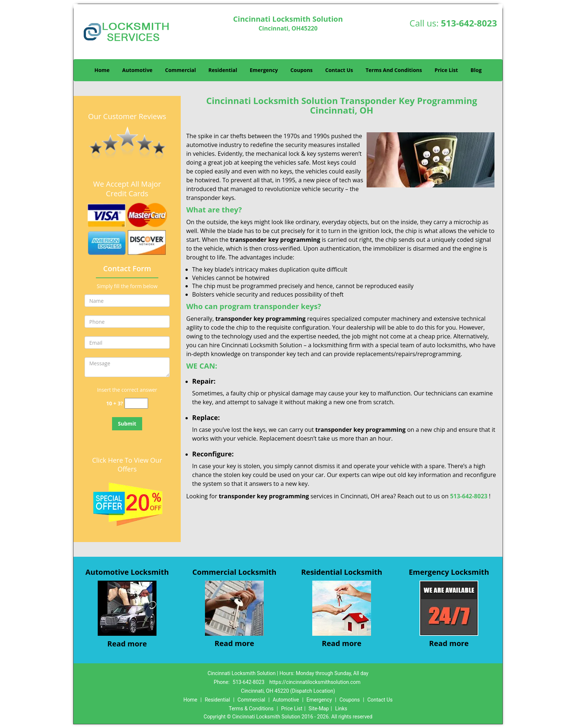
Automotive (138, 70)
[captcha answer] (136, 403)
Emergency (264, 70)
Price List (446, 70)
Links (341, 709)
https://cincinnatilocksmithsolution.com (315, 682)
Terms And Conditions (394, 70)
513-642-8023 (469, 23)
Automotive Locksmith (127, 572)
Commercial (180, 70)
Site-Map (319, 709)
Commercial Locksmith (235, 572)
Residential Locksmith (342, 572)
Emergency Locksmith (449, 572)
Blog (476, 70)
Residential (223, 70)
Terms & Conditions (251, 709)
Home (102, 70)
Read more (127, 644)
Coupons (302, 70)
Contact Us (339, 70)
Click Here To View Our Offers (127, 465)
